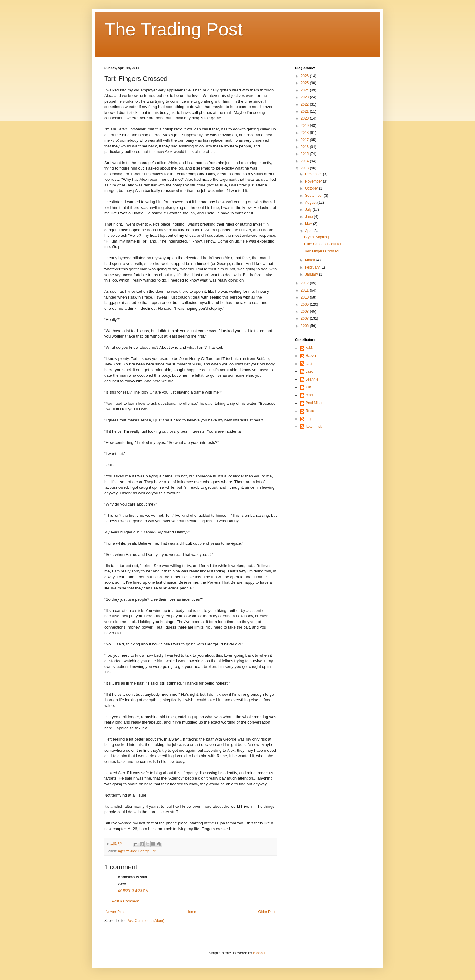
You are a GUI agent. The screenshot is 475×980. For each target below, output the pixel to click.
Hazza (311, 356)
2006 (305, 326)
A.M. (309, 348)
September (314, 196)
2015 (305, 154)
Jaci (309, 364)
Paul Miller (314, 403)
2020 (305, 118)
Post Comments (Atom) (145, 921)
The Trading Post (173, 29)
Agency (123, 851)
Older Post (267, 912)
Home (191, 912)
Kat (308, 387)
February (313, 267)
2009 (305, 305)
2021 (305, 111)
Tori (154, 851)
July (309, 210)
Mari (309, 395)
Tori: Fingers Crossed (321, 251)
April (309, 231)
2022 (305, 104)
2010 (305, 297)
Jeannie (312, 379)
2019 (305, 126)
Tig (308, 419)
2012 (305, 283)
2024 (305, 90)
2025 (305, 83)
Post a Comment (125, 901)
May (309, 224)
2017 (305, 140)
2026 (305, 76)
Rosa (310, 411)
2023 (305, 97)
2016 (305, 147)
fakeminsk (314, 427)
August (311, 203)
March (311, 260)
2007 (305, 318)
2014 (305, 161)
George (144, 851)
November (314, 181)
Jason (311, 371)
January (312, 274)
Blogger (259, 953)
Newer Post (115, 912)
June (309, 217)
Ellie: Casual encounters (324, 244)
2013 (305, 168)
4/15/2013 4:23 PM (133, 891)
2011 (305, 290)
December (314, 174)
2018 (305, 133)
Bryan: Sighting (316, 237)
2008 (305, 312)
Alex (133, 851)
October (312, 188)
